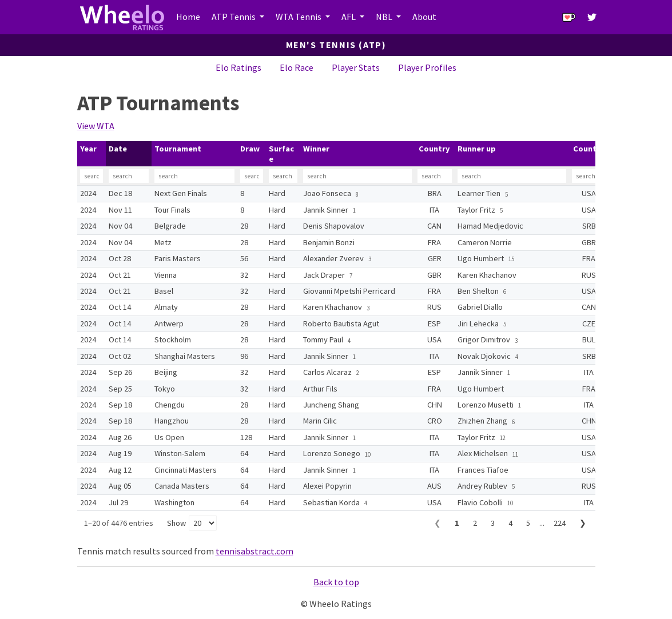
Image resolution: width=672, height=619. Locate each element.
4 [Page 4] (510, 523)
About (424, 17)
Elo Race (297, 67)
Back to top (336, 582)
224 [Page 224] (560, 523)
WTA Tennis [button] (299, 17)
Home (188, 17)
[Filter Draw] (252, 176)
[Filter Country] (435, 176)
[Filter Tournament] (194, 176)
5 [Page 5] (528, 523)
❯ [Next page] (583, 523)
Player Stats (356, 67)
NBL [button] (385, 17)
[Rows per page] (203, 523)
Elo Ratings (238, 67)
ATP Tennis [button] (234, 17)
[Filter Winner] (357, 176)
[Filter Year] (92, 176)
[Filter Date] (129, 176)
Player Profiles (427, 67)
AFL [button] (349, 17)
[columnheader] (92, 154)
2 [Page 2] (475, 523)
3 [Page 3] (493, 523)
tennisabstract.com (255, 551)
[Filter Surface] (283, 176)
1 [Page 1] (457, 523)
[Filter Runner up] (512, 176)
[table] (336, 326)
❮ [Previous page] (438, 523)
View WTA (96, 126)
